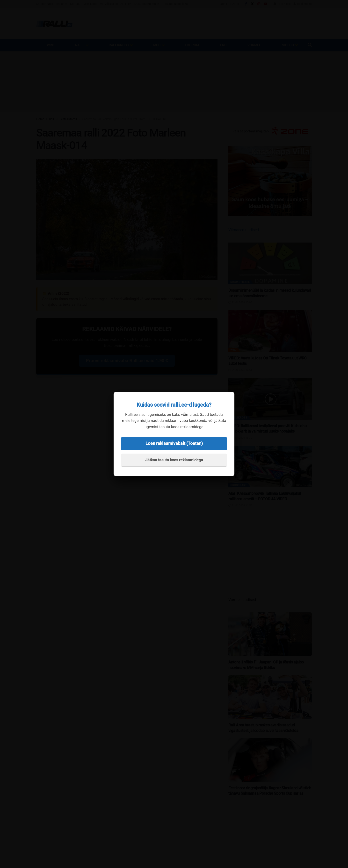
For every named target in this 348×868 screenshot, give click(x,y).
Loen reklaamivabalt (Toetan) (174, 443)
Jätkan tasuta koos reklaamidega (174, 460)
